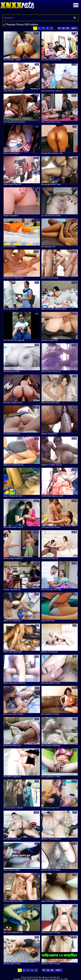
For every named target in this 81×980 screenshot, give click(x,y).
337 (59, 28)
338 (63, 28)
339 (67, 28)
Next (74, 28)
